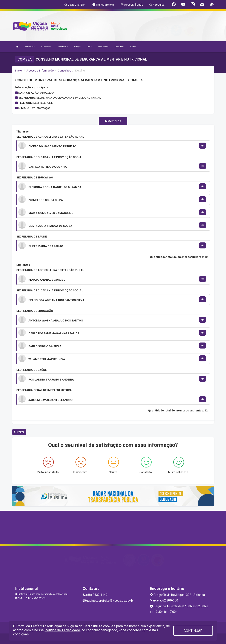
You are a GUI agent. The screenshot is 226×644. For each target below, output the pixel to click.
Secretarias (63, 47)
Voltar (19, 432)
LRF (89, 47)
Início (19, 71)
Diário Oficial (119, 47)
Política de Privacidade (62, 630)
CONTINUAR (193, 631)
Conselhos (65, 71)
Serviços (77, 47)
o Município (46, 47)
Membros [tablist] (113, 121)
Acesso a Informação (40, 71)
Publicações (103, 47)
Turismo (133, 47)
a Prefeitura (30, 47)
